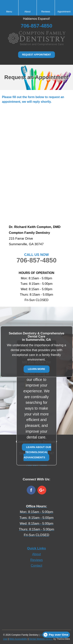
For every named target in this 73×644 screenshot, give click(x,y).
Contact (36, 566)
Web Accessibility (18, 639)
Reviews (36, 560)
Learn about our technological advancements (37, 452)
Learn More (36, 369)
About (36, 554)
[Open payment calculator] (56, 635)
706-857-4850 (37, 260)
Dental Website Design (41, 639)
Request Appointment (36, 55)
